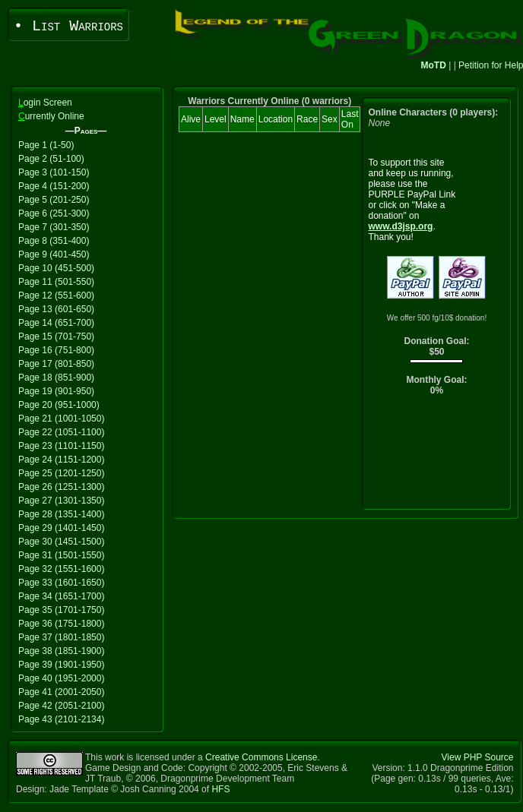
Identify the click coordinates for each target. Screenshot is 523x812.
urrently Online (51, 116)
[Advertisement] (437, 456)
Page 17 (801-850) (56, 364)
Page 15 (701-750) (56, 336)
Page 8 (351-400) (54, 241)
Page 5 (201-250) (54, 200)
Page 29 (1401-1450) (61, 528)
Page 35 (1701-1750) (61, 610)
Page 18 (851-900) (56, 378)
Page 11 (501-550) (56, 282)
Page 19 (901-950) (56, 391)
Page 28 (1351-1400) (61, 514)
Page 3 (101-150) (54, 172)
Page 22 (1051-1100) (61, 432)
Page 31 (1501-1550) (61, 555)
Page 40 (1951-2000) (61, 678)
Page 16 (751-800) (56, 350)
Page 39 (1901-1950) (61, 665)
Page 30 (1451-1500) (61, 542)
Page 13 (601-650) (56, 309)
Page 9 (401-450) (54, 254)
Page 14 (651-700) (56, 323)
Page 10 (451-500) (56, 268)
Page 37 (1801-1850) (61, 637)
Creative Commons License (261, 757)
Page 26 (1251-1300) (61, 487)
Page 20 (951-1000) (59, 405)
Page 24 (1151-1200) (61, 460)
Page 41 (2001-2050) (61, 692)
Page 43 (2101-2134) (61, 719)
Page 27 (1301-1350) (61, 501)
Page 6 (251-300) (54, 213)
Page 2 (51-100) (51, 159)
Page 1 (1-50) (46, 145)
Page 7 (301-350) (54, 227)
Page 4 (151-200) (54, 186)
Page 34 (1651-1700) (61, 596)
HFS (220, 789)
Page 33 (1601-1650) (61, 583)
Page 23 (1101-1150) (61, 446)
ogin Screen (45, 103)
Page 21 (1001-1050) (61, 419)
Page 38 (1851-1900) (61, 651)
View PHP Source (478, 757)
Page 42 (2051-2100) (61, 706)
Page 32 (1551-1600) (61, 569)
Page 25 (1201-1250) (61, 473)
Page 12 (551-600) (56, 295)
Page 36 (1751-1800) (61, 624)
